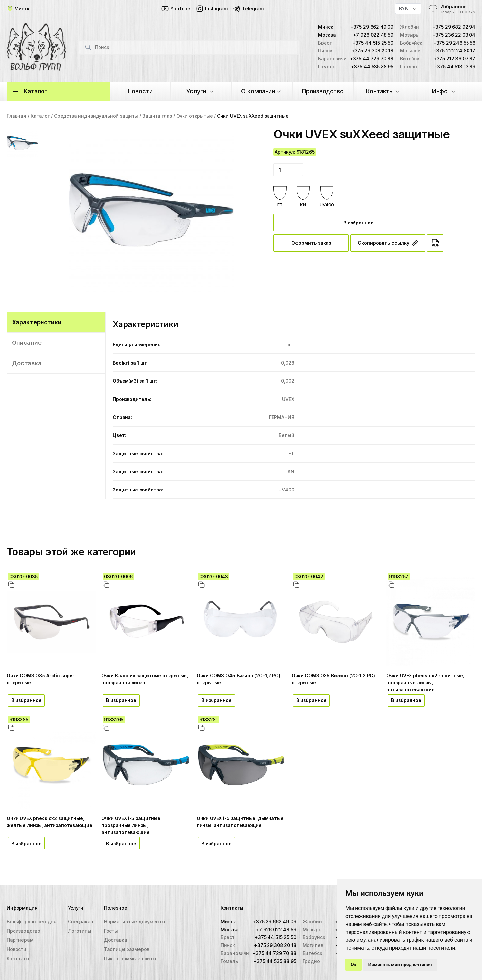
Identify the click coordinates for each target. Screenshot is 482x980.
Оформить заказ (311, 243)
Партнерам (20, 940)
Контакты (18, 958)
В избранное (358, 223)
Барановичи (235, 953)
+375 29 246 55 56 (454, 43)
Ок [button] (354, 965)
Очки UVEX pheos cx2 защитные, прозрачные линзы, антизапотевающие (425, 683)
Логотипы (80, 931)
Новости (16, 949)
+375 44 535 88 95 (372, 66)
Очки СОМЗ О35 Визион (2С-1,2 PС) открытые (333, 679)
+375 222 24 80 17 (454, 51)
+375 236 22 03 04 (454, 35)
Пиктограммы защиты (130, 958)
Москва (230, 929)
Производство (23, 931)
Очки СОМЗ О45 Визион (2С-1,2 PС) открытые (239, 679)
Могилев (313, 945)
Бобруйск (314, 937)
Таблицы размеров (127, 949)
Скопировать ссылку (388, 243)
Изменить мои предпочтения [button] (400, 965)
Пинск (228, 945)
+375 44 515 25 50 (373, 43)
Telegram (248, 9)
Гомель (229, 961)
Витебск (312, 953)
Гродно (311, 961)
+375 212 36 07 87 (454, 59)
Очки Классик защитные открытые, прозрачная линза (145, 679)
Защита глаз (157, 116)
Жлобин (312, 921)
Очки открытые (195, 116)
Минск (228, 921)
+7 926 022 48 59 (373, 35)
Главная (16, 116)
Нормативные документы (135, 921)
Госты (111, 931)
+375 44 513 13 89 (455, 66)
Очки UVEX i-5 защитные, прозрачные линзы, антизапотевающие (131, 825)
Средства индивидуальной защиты (96, 116)
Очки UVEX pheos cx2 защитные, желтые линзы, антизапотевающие (49, 822)
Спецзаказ (80, 921)
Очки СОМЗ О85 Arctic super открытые (41, 679)
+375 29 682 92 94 (454, 27)
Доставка (116, 940)
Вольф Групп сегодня (32, 921)
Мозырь (312, 929)
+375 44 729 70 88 (372, 59)
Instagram (212, 9)
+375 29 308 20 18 (372, 51)
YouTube (176, 9)
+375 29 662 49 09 (372, 27)
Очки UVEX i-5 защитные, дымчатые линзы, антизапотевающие (240, 822)
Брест (228, 937)
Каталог (40, 116)
